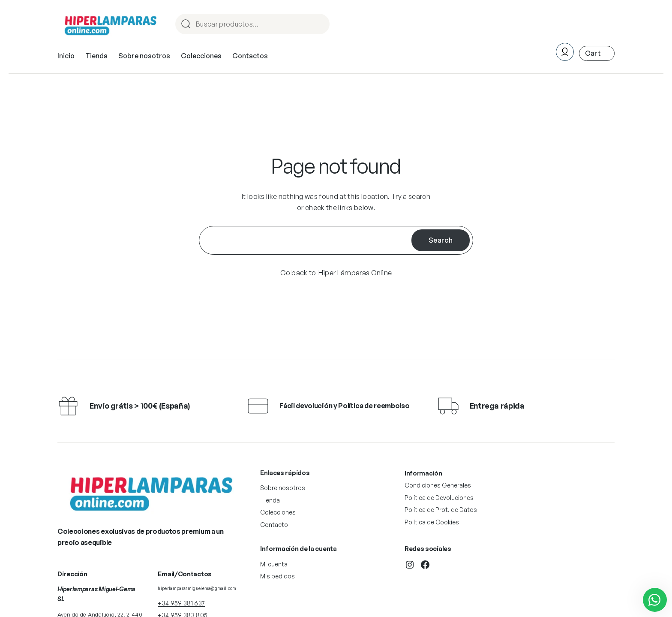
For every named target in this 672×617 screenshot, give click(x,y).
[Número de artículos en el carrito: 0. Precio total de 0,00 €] (597, 53)
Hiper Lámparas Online (355, 273)
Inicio (66, 56)
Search (441, 240)
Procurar (319, 25)
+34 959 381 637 (181, 603)
